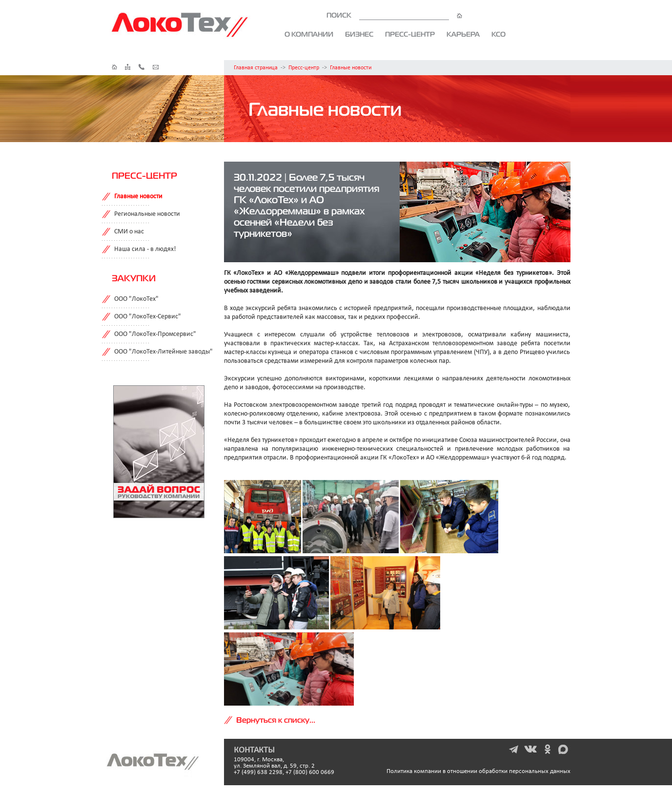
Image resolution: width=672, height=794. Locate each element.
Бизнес (359, 34)
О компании (309, 34)
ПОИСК (394, 15)
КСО (499, 34)
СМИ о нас (129, 232)
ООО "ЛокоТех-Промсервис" (155, 334)
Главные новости (351, 68)
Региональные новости (147, 214)
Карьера (463, 34)
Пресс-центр (410, 34)
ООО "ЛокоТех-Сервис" (148, 317)
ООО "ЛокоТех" (136, 299)
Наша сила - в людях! (145, 249)
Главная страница (256, 68)
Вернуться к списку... (276, 720)
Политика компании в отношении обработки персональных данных (479, 771)
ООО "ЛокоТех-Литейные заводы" (163, 352)
